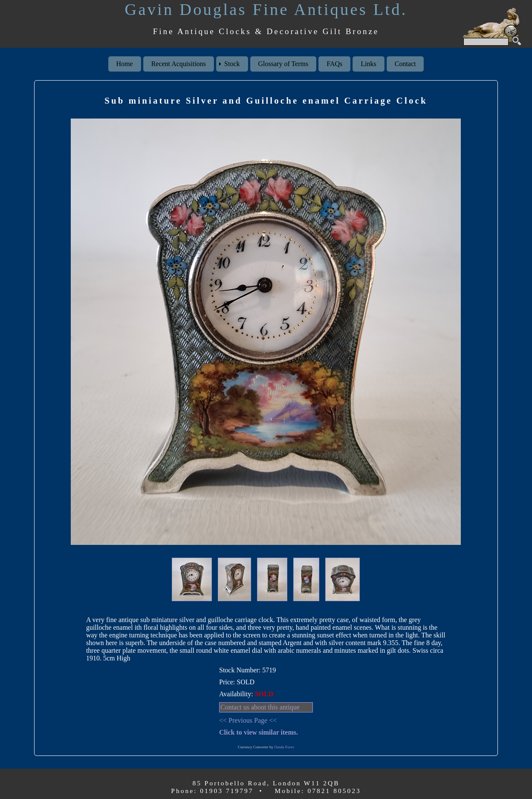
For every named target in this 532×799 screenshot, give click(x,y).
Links (368, 64)
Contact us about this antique (260, 707)
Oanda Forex (284, 747)
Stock (232, 64)
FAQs (334, 64)
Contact (405, 64)
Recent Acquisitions (179, 64)
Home (125, 64)
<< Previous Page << (248, 720)
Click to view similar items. (259, 732)
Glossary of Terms (283, 64)
